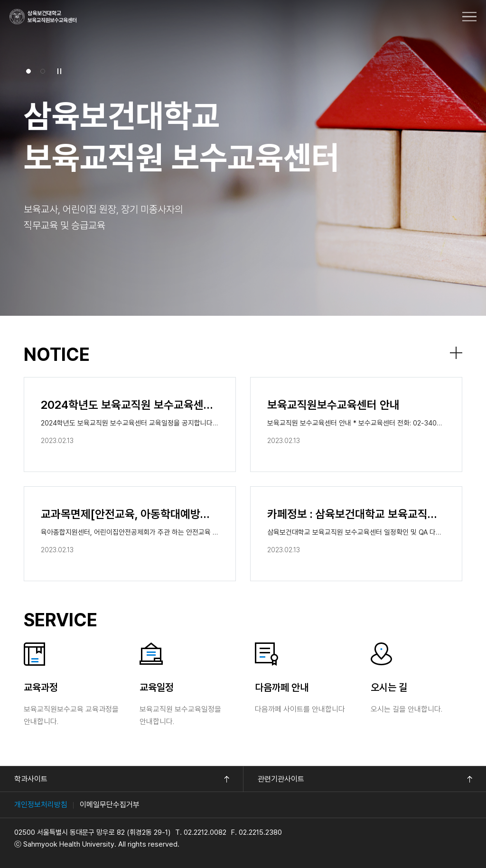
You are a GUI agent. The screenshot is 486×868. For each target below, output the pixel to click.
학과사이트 (31, 779)
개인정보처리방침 (41, 805)
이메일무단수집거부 (110, 805)
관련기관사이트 (281, 779)
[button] (28, 71)
